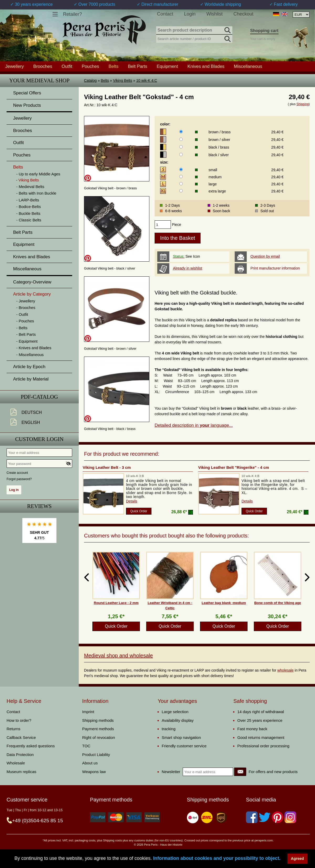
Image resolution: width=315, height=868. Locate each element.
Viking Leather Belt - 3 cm (107, 467)
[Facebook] (252, 817)
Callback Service (21, 737)
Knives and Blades (206, 66)
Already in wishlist (188, 268)
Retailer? (72, 14)
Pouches (90, 66)
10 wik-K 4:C (147, 80)
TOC (86, 746)
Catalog (90, 80)
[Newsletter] (240, 772)
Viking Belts (123, 80)
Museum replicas (21, 772)
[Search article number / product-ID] (194, 38)
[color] (181, 132)
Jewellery (15, 66)
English (31, 422)
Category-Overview (32, 282)
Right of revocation (99, 737)
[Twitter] (265, 817)
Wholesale (16, 763)
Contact (165, 14)
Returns (14, 729)
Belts (105, 80)
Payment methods (98, 729)
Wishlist (214, 14)
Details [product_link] (132, 501)
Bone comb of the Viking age (277, 603)
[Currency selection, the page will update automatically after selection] (301, 15)
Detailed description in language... (194, 425)
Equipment (167, 66)
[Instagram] (290, 817)
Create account (17, 473)
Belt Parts (138, 66)
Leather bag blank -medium (224, 603)
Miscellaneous (248, 66)
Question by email (265, 256)
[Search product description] (194, 31)
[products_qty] (163, 225)
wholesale (285, 670)
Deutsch (32, 412)
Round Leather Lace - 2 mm (116, 603)
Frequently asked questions (31, 746)
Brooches (43, 66)
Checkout (243, 14)
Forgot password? (19, 479)
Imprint (88, 712)
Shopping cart (264, 31)
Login (190, 14)
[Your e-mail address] (39, 453)
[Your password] (39, 464)
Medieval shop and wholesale (118, 656)
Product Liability (96, 755)
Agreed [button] (297, 859)
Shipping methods (98, 720)
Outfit (67, 66)
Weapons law (94, 772)
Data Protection (20, 755)
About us (90, 763)
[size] (181, 169)
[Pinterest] (277, 817)
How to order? (19, 720)
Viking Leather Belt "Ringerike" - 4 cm (234, 467)
